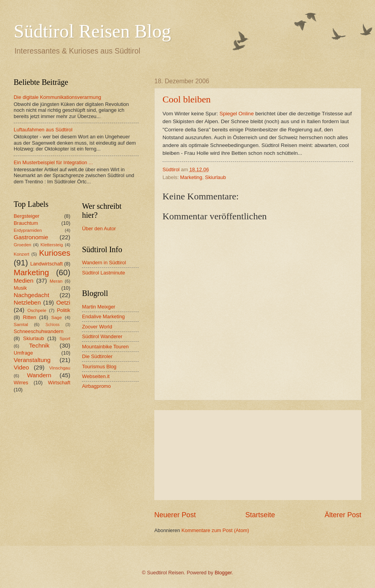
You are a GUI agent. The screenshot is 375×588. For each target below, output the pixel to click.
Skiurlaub (216, 177)
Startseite (260, 515)
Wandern (39, 375)
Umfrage (23, 353)
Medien (24, 281)
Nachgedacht (31, 295)
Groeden (22, 245)
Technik (39, 345)
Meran (56, 281)
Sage (56, 317)
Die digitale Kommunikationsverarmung (57, 97)
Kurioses (55, 253)
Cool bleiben (187, 99)
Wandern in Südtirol (104, 263)
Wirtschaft (59, 383)
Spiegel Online (237, 114)
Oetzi (63, 302)
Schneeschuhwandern (38, 331)
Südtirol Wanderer (102, 336)
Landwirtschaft (47, 264)
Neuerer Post (175, 515)
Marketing (191, 177)
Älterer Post (343, 515)
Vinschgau (60, 368)
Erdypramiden (28, 230)
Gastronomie (31, 237)
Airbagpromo (96, 386)
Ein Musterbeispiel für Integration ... (53, 162)
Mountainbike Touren (105, 347)
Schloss (52, 325)
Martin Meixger (99, 307)
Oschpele (37, 310)
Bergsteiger (27, 216)
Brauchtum (26, 223)
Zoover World (97, 327)
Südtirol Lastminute (104, 273)
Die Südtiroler (97, 356)
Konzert (21, 254)
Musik (20, 288)
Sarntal (21, 324)
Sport (65, 339)
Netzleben (27, 302)
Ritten (30, 317)
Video (21, 367)
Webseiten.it (96, 376)
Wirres (21, 383)
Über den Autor (99, 229)
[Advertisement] (258, 455)
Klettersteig (52, 245)
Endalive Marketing (104, 316)
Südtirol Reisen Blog (92, 31)
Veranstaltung (32, 360)
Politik (64, 310)
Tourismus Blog (99, 367)
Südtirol (171, 169)
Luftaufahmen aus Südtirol (43, 130)
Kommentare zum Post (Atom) (215, 530)
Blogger (223, 573)
